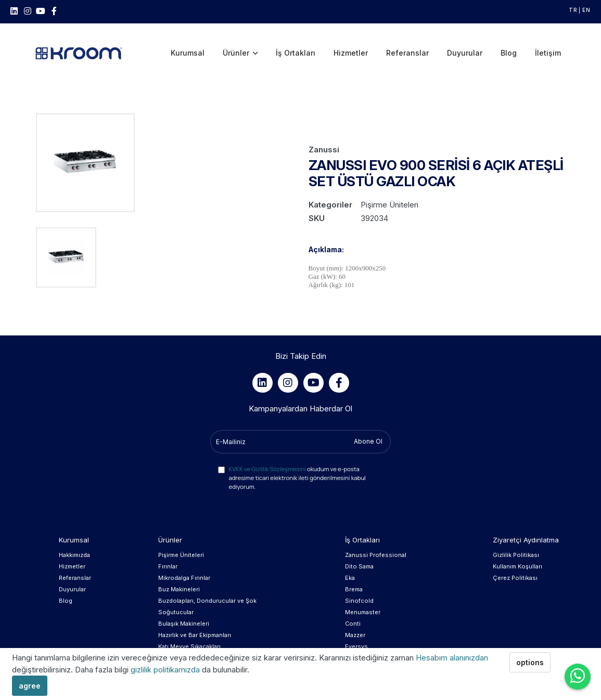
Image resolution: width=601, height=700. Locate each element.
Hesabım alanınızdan (452, 658)
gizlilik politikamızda (166, 670)
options (530, 662)
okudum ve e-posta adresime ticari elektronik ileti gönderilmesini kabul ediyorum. (297, 464)
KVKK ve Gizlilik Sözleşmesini (267, 455)
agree (30, 686)
